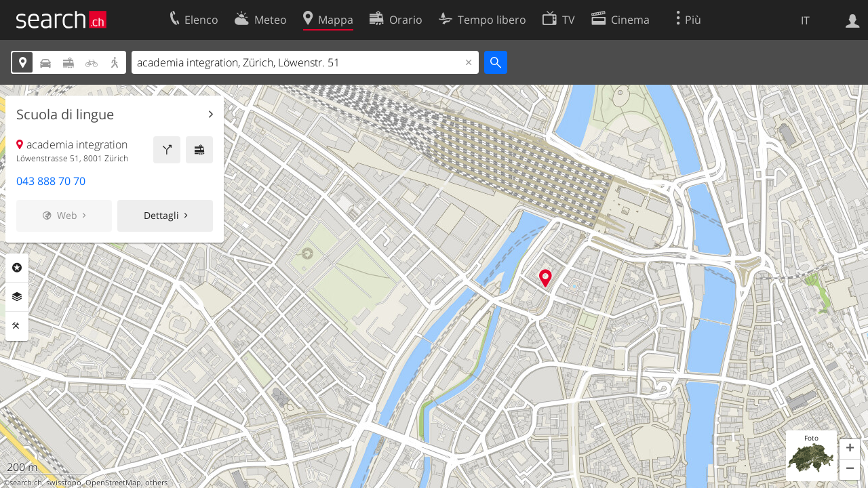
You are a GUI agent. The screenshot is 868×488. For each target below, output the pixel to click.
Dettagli (161, 215)
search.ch (26, 483)
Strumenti (17, 326)
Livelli (17, 297)
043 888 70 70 (51, 181)
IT (805, 20)
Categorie (17, 268)
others (156, 483)
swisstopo (64, 483)
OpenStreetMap (113, 483)
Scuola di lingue (65, 115)
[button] (850, 449)
